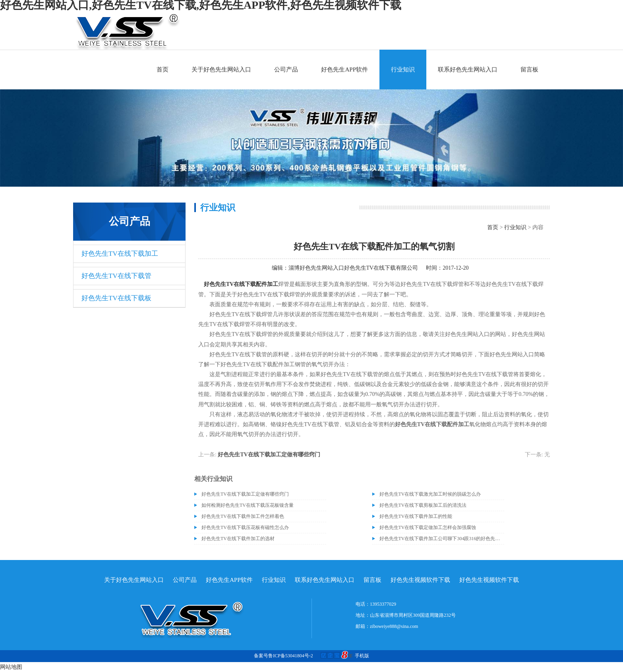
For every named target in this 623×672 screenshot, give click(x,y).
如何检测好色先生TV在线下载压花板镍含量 (248, 505)
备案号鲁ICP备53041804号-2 (283, 656)
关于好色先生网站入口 (221, 70)
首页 (163, 70)
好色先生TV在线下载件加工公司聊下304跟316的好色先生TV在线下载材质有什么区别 (442, 539)
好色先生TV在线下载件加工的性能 (416, 516)
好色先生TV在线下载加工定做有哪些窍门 (269, 455)
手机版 (362, 656)
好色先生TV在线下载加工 (120, 254)
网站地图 (11, 667)
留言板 (529, 70)
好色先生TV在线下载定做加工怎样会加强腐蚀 (428, 527)
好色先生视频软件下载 (420, 580)
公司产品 (286, 70)
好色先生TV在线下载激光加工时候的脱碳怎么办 (430, 494)
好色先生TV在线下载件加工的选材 (238, 539)
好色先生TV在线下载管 (116, 276)
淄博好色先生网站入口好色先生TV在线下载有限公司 (353, 268)
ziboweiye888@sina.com (394, 626)
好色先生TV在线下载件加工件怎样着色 (243, 516)
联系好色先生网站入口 (468, 70)
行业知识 (403, 70)
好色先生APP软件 (344, 70)
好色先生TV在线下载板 (116, 298)
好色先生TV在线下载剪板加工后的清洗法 (423, 505)
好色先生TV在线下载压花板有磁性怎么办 (245, 527)
